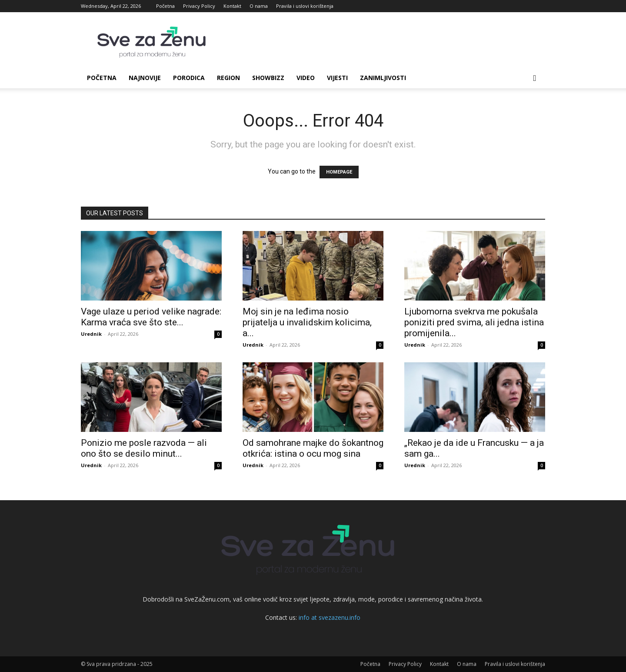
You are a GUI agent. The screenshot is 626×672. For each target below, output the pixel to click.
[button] (535, 79)
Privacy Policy (199, 6)
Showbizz (268, 78)
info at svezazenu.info (330, 617)
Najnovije (145, 78)
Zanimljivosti (383, 78)
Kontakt (232, 6)
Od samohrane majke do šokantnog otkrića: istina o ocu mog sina (313, 448)
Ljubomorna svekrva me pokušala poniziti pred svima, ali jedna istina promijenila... (474, 322)
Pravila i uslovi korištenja (305, 6)
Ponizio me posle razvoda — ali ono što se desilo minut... (144, 448)
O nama (259, 6)
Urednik (91, 334)
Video (306, 78)
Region (228, 78)
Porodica (189, 78)
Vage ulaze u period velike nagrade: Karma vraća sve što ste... (151, 317)
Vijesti (337, 78)
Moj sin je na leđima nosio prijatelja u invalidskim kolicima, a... (307, 322)
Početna (165, 6)
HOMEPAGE (339, 172)
